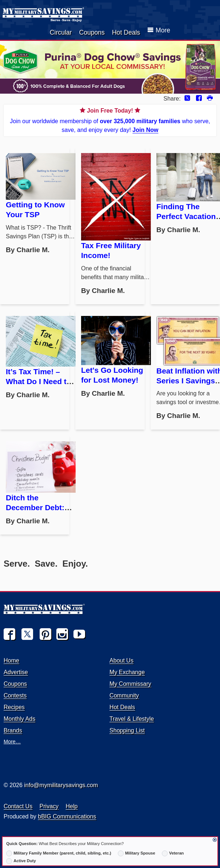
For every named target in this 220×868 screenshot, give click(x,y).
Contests (15, 695)
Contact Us (18, 806)
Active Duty (21, 861)
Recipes (14, 707)
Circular (61, 32)
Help (72, 806)
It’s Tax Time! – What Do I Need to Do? (39, 381)
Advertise (16, 672)
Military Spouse (137, 853)
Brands (13, 730)
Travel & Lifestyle (132, 719)
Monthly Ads (19, 719)
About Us (121, 660)
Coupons (92, 32)
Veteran (173, 853)
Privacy (49, 806)
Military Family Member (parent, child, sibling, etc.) (59, 853)
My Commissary (130, 684)
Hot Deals (126, 32)
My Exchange (127, 672)
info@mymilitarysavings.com (61, 785)
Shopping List (127, 730)
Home (11, 660)
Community (124, 695)
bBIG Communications (67, 816)
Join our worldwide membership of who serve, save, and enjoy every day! (110, 120)
